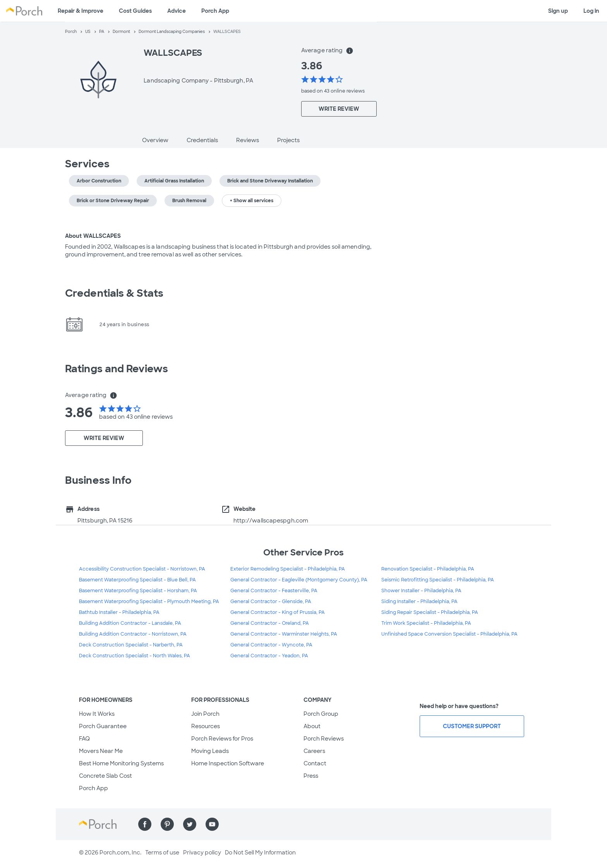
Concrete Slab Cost (105, 776)
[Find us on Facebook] (145, 824)
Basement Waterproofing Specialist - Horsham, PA (138, 591)
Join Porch (205, 714)
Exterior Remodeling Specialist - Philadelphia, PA (288, 569)
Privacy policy (202, 853)
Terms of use (162, 853)
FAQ (84, 739)
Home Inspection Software (228, 763)
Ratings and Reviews (117, 369)
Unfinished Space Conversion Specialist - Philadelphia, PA (449, 634)
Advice (177, 11)
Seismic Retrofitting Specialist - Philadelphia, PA (438, 580)
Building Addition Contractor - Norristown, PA (133, 634)
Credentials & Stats (114, 293)
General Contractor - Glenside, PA (271, 602)
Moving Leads (210, 751)
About (312, 726)
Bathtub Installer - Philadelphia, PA (119, 612)
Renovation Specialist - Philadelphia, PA (428, 569)
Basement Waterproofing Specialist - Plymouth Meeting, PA (149, 602)
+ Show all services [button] (252, 201)
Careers (314, 751)
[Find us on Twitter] (190, 824)
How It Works (97, 714)
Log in (591, 11)
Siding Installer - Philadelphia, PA (419, 602)
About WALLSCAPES (93, 236)
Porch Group (321, 714)
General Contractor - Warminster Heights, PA (284, 634)
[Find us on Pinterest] (167, 824)
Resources (206, 726)
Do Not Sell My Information (260, 853)
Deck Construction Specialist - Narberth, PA (131, 645)
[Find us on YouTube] (212, 824)
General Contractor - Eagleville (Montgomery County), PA (299, 580)
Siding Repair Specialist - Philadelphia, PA (430, 612)
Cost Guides (135, 11)
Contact (315, 763)
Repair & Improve (81, 11)
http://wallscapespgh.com (271, 521)
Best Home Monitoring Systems (121, 763)
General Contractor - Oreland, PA (270, 623)
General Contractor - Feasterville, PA (274, 591)
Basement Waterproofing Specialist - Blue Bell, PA (137, 580)
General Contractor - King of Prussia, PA (278, 612)
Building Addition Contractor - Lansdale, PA (130, 623)
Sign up (558, 11)
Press (311, 776)
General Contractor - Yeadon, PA (269, 656)
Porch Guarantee (103, 726)
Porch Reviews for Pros (222, 739)
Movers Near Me (101, 751)
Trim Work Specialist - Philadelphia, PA (426, 623)
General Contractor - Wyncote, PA (271, 645)
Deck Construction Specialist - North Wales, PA (135, 656)
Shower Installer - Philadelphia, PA (421, 591)
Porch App (215, 11)
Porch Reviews (324, 739)
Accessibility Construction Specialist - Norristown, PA (142, 569)
